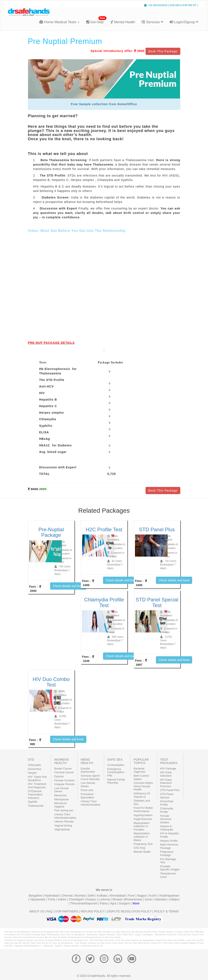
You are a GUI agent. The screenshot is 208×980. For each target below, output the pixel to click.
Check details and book (68, 586)
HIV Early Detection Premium (166, 783)
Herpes (32, 773)
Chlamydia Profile (167, 810)
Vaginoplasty (62, 829)
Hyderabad (52, 896)
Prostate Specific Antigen (170, 868)
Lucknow (105, 899)
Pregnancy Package (167, 853)
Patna (104, 903)
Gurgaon (125, 903)
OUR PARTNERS (67, 911)
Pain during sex (64, 810)
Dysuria (59, 776)
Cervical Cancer (64, 772)
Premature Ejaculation (88, 796)
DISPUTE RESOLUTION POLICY (129, 911)
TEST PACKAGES (169, 761)
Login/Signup (184, 22)
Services (152, 22)
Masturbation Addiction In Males (142, 837)
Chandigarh (77, 899)
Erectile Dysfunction (88, 770)
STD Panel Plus (170, 790)
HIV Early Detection (166, 774)
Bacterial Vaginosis (140, 770)
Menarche (61, 795)
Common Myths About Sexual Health (143, 786)
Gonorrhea (34, 769)
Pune (132, 896)
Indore (63, 899)
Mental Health (123, 22)
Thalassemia (36, 806)
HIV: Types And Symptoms (37, 778)
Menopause (62, 799)
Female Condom (65, 780)
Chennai (67, 896)
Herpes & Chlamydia (167, 828)
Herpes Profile (169, 841)
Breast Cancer (63, 769)
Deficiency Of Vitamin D (142, 795)
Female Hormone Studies (166, 819)
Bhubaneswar (134, 899)
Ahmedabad (118, 896)
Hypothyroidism (143, 815)
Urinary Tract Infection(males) (91, 803)
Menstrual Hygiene (60, 805)
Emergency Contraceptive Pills (116, 772)
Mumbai (81, 896)
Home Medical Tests (59, 22)
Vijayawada (38, 899)
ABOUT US (37, 911)
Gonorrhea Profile (167, 803)
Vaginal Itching (63, 826)
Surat (149, 899)
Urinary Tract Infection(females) (65, 816)
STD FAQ (140, 848)
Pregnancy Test (143, 844)
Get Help (96, 20)
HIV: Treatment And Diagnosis (37, 786)
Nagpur (142, 896)
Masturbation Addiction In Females (142, 826)
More (136, 903)
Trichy (52, 899)
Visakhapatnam (169, 896)
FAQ (50, 911)
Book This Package (163, 51)
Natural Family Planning (116, 781)
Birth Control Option (141, 777)
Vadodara (161, 899)
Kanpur (92, 899)
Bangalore (36, 896)
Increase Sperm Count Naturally (91, 777)
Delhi (92, 896)
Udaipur (174, 899)
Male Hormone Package (169, 846)
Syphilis (33, 802)
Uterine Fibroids (64, 822)
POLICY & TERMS (166, 911)
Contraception (116, 765)
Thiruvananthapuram (84, 903)
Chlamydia (34, 765)
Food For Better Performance (143, 809)
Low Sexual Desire (61, 790)
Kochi (153, 896)
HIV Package (168, 769)
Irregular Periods (65, 784)
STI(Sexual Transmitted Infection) (35, 794)
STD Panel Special (167, 796)
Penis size (87, 790)
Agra (114, 903)
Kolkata (103, 896)
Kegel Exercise (143, 819)
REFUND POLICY (93, 911)
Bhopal (118, 899)
